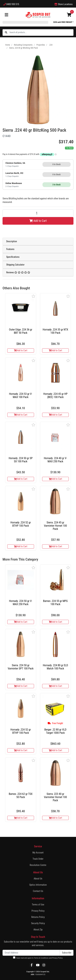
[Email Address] (31, 953)
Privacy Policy (38, 911)
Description (12, 241)
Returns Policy (38, 917)
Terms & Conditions (41, 958)
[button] (33, 296)
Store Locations (64, 4)
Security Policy (38, 923)
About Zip (38, 930)
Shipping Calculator (15, 265)
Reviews (18, 272)
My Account (38, 853)
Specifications (13, 257)
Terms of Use (38, 905)
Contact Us (38, 891)
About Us (38, 879)
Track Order (38, 859)
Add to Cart (38, 221)
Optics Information (38, 885)
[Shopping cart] (69, 15)
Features (10, 249)
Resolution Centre (38, 865)
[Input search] (41, 32)
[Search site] (6, 32)
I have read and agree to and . (38, 958)
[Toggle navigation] (6, 15)
